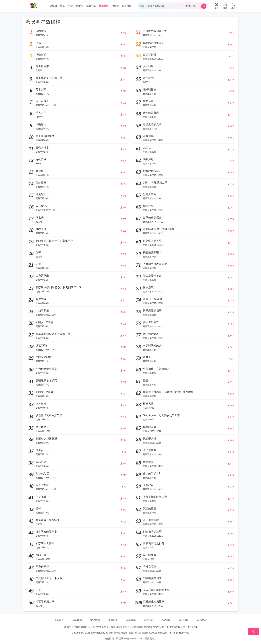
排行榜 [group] (115, 6)
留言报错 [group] (127, 6)
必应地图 (149, 620)
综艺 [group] (62, 6)
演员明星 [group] (91, 6)
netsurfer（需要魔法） (145, 639)
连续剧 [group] (53, 6)
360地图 (166, 620)
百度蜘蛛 (113, 620)
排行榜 (190, 6)
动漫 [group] (70, 6)
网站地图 (77, 620)
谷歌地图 (131, 620)
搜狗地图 (184, 620)
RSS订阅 (95, 620)
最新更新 (59, 620)
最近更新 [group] (104, 6)
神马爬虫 (202, 620)
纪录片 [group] (80, 6)
